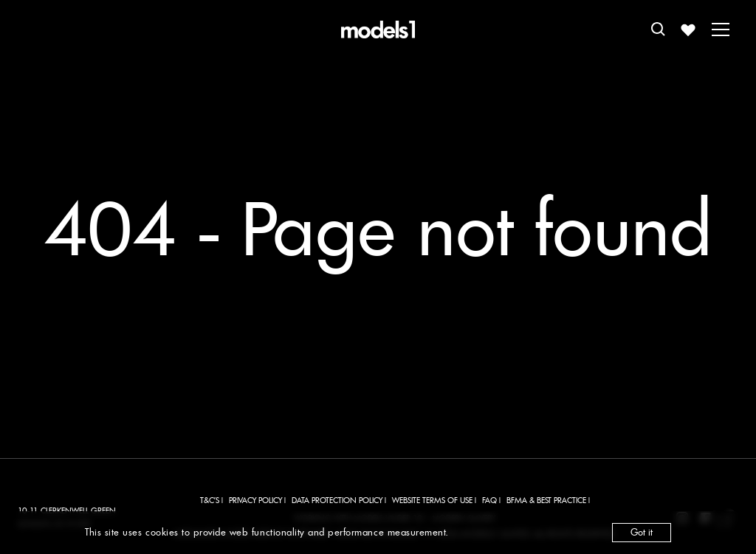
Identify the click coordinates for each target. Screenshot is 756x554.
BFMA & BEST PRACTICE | (548, 500)
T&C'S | (212, 500)
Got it (642, 532)
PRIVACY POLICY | (257, 500)
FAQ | (491, 500)
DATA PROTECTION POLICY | (339, 500)
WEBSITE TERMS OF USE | (434, 500)
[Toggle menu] (721, 30)
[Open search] (659, 30)
